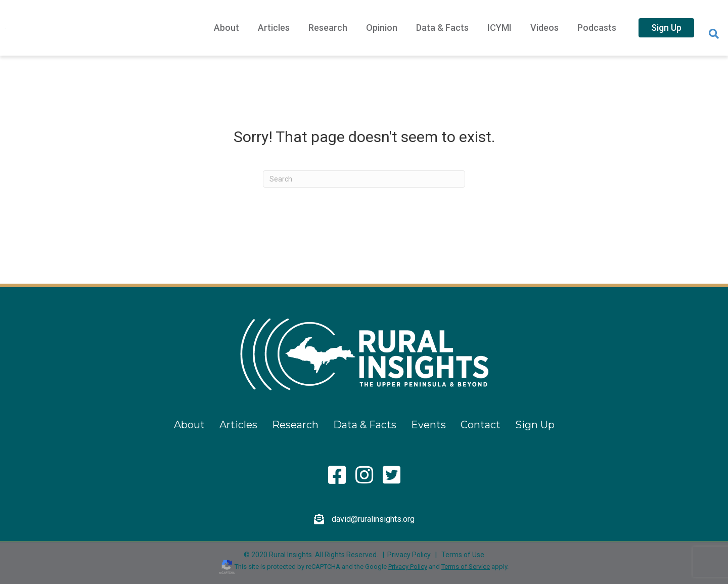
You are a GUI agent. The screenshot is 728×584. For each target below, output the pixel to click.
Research (328, 28)
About (226, 28)
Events (428, 425)
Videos (544, 28)
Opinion (382, 28)
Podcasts (597, 28)
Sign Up (666, 28)
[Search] (714, 34)
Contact (481, 425)
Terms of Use (463, 555)
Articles (274, 28)
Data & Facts (442, 28)
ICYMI (499, 28)
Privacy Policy (409, 555)
